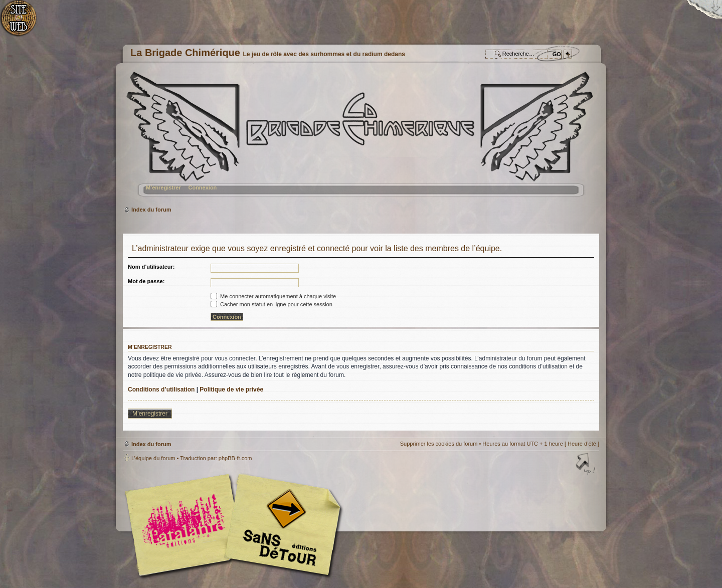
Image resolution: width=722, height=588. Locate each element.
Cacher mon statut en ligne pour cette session (272, 304)
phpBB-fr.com (235, 458)
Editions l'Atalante (236, 525)
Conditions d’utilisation (161, 389)
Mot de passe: (146, 281)
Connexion (202, 187)
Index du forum (360, 138)
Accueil (24, 23)
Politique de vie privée (231, 389)
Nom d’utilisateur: (151, 267)
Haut (587, 465)
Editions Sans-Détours (281, 526)
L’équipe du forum (153, 458)
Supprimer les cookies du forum (439, 444)
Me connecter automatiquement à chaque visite (273, 296)
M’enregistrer (163, 187)
